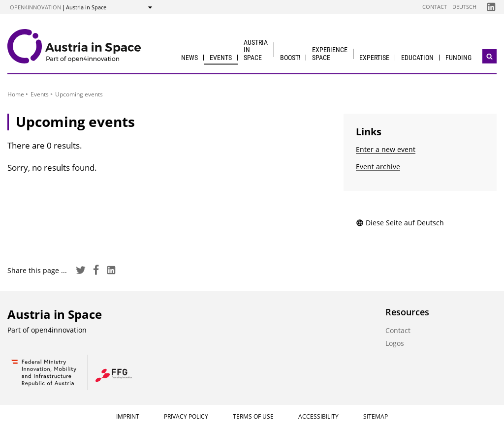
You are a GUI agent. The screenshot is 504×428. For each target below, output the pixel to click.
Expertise (374, 58)
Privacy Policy (186, 416)
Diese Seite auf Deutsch (400, 223)
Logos (395, 343)
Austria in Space (256, 50)
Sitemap (376, 416)
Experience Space (330, 53)
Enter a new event (386, 149)
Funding (458, 58)
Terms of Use (253, 416)
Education (417, 58)
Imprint (128, 416)
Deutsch (464, 7)
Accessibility (318, 416)
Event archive (378, 167)
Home (16, 94)
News (189, 58)
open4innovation (35, 7)
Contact (435, 7)
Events (221, 58)
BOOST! (290, 58)
